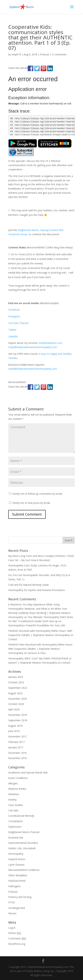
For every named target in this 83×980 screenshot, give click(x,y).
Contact (13, 639)
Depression (15, 827)
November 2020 (18, 699)
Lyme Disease (16, 865)
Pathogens (14, 886)
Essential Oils (16, 838)
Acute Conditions (18, 778)
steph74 (16, 54)
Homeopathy (16, 854)
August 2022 (15, 693)
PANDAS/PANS (17, 881)
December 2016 (17, 753)
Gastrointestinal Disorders (23, 843)
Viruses (12, 913)
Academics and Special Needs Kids (28, 772)
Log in (12, 928)
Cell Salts (13, 810)
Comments (17, 938)
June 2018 (14, 731)
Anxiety (12, 800)
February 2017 (16, 742)
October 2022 (16, 682)
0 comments (59, 54)
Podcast (45, 54)
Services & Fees (37, 653)
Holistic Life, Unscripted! (22, 848)
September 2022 (18, 688)
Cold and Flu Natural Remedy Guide (29, 585)
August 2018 (15, 726)
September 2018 (18, 720)
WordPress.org (17, 944)
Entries (15, 933)
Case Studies (16, 805)
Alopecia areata (17, 789)
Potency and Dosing (20, 897)
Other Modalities (18, 875)
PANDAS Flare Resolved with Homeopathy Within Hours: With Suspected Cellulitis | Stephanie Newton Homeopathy (41, 649)
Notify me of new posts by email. (31, 503)
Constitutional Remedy (21, 816)
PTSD (12, 902)
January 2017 (16, 747)
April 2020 (14, 709)
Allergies (13, 783)
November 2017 (18, 736)
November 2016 (18, 758)
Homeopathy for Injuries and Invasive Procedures (37, 590)
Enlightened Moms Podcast (24, 832)
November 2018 (18, 715)
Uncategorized (17, 908)
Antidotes (14, 794)
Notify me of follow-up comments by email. (37, 494)
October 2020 (16, 704)
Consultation (16, 821)
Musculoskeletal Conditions (24, 870)
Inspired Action (17, 859)
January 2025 (16, 677)
